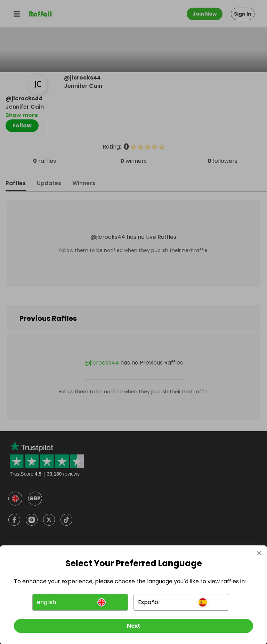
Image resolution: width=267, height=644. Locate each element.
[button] (80, 602)
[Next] (133, 626)
